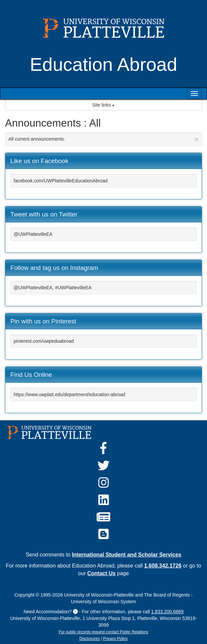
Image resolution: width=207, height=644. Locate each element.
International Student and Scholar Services (127, 554)
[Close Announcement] (197, 139)
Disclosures (89, 639)
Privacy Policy (115, 639)
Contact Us (101, 573)
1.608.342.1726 (163, 566)
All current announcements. (103, 139)
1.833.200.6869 (167, 612)
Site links (104, 105)
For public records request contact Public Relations (103, 632)
